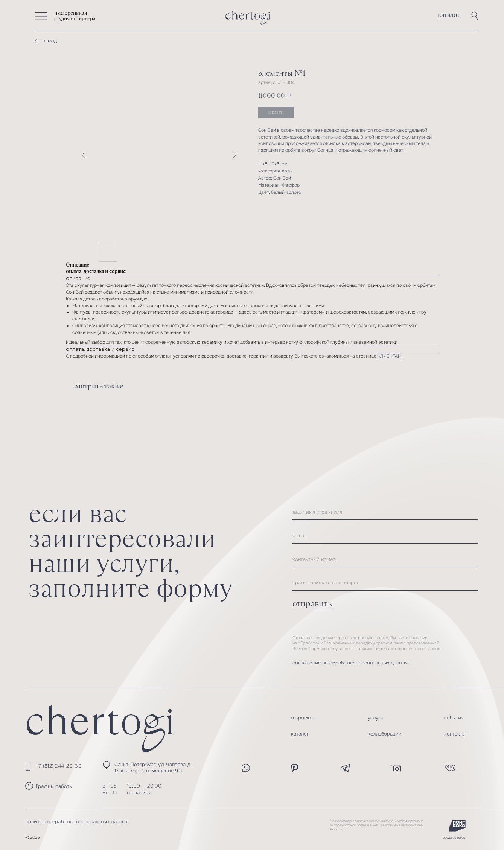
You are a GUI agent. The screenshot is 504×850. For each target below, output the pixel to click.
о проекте (303, 718)
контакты (455, 734)
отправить (312, 604)
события (454, 718)
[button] (41, 16)
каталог (449, 15)
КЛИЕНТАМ (390, 356)
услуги (376, 718)
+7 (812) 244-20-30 (59, 766)
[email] (385, 536)
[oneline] (385, 583)
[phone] (385, 559)
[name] (385, 512)
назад (50, 40)
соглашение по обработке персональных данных (350, 663)
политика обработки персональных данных (77, 822)
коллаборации (385, 734)
